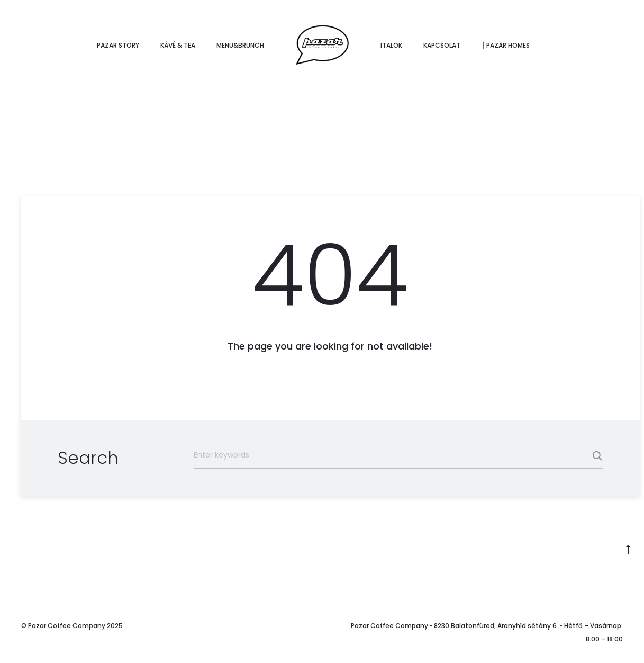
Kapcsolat (442, 45)
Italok (391, 45)
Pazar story (118, 45)
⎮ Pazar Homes (506, 45)
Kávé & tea (178, 45)
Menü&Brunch (240, 45)
